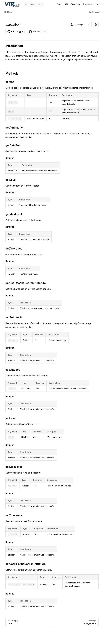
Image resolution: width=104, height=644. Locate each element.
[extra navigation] (98, 4)
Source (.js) (15, 32)
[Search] (34, 4)
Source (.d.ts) (38, 32)
